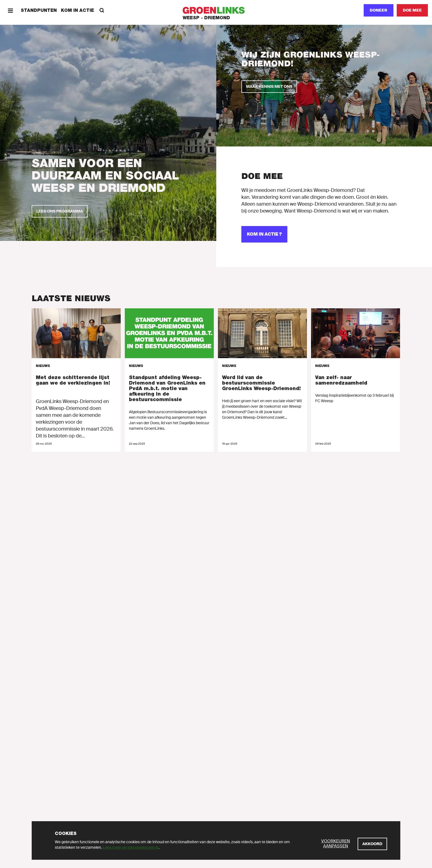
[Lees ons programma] (60, 211)
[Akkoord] (372, 844)
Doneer (379, 10)
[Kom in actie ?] (264, 234)
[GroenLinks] (216, 10)
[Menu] (10, 10)
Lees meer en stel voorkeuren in (131, 847)
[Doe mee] (412, 10)
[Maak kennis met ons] (269, 87)
